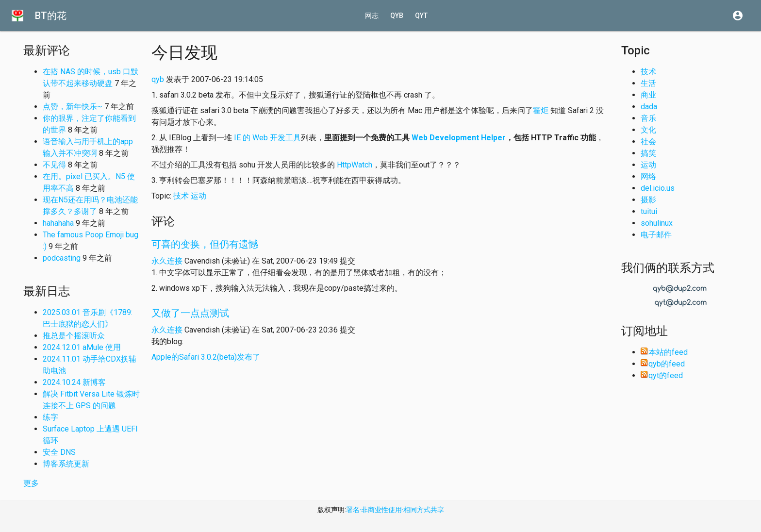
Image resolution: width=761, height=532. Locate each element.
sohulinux (657, 223)
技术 (181, 196)
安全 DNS (59, 452)
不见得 (54, 165)
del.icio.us (658, 188)
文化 (648, 130)
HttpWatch (355, 165)
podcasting (62, 258)
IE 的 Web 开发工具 (267, 138)
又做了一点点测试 (190, 313)
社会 (648, 141)
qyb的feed (663, 364)
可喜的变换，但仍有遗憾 (205, 244)
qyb (397, 16)
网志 (372, 16)
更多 (31, 483)
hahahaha (58, 223)
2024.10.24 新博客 (74, 382)
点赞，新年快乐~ (73, 107)
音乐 (648, 118)
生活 (648, 83)
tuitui (649, 211)
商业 (648, 95)
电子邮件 (656, 235)
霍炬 (541, 110)
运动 (199, 196)
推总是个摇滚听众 (74, 336)
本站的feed (664, 352)
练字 (50, 417)
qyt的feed (662, 375)
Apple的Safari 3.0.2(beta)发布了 (206, 357)
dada (649, 107)
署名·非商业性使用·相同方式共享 (395, 510)
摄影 (648, 200)
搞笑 (648, 153)
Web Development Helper (459, 138)
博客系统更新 (66, 464)
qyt (421, 16)
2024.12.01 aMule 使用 (82, 347)
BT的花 (51, 16)
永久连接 (167, 261)
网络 (648, 176)
